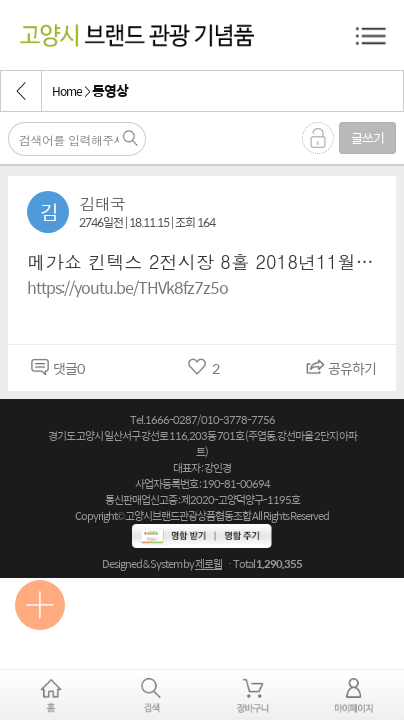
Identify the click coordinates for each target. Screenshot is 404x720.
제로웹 (208, 563)
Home (67, 91)
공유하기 (339, 368)
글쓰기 (367, 137)
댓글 (55, 368)
